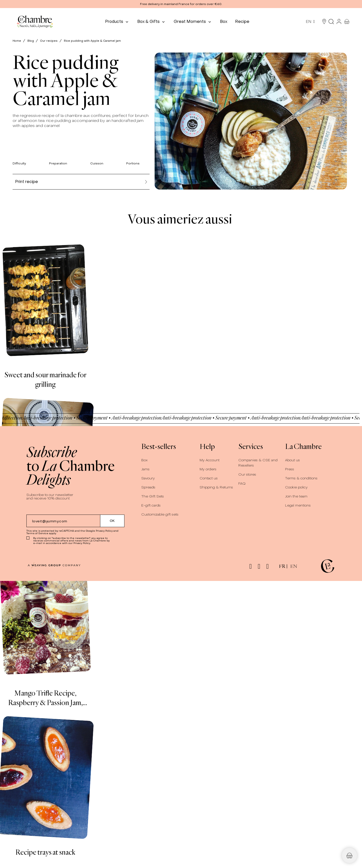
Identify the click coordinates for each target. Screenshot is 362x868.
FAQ (242, 484)
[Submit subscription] (112, 521)
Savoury (148, 478)
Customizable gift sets (160, 514)
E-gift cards (151, 505)
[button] (181, 4)
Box (144, 460)
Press (290, 469)
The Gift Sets (153, 496)
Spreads (148, 487)
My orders (208, 469)
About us (292, 460)
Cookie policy (296, 487)
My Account (210, 460)
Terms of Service (37, 533)
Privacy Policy (104, 531)
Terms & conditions (301, 478)
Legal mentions (298, 505)
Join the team (296, 496)
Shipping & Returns (216, 487)
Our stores (247, 474)
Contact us (209, 478)
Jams (145, 469)
